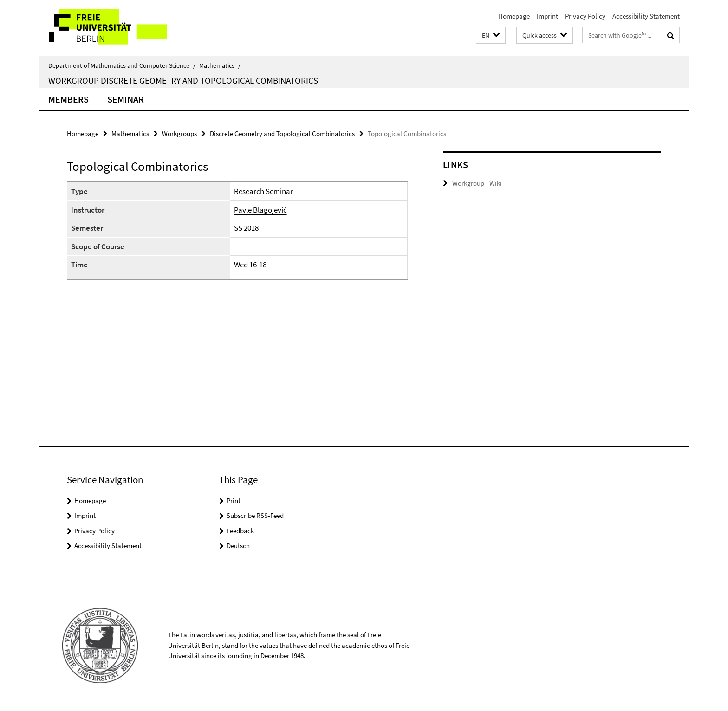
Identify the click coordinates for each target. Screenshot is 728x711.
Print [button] (234, 501)
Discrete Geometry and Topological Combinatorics (282, 133)
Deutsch (238, 546)
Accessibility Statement (646, 16)
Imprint (547, 16)
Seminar (126, 99)
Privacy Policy (585, 16)
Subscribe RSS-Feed (255, 515)
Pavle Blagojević (260, 210)
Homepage (514, 16)
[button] (491, 36)
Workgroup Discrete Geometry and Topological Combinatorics (183, 80)
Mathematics (220, 65)
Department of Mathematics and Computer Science (122, 65)
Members (68, 99)
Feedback (240, 531)
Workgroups (179, 133)
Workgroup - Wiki (477, 183)
